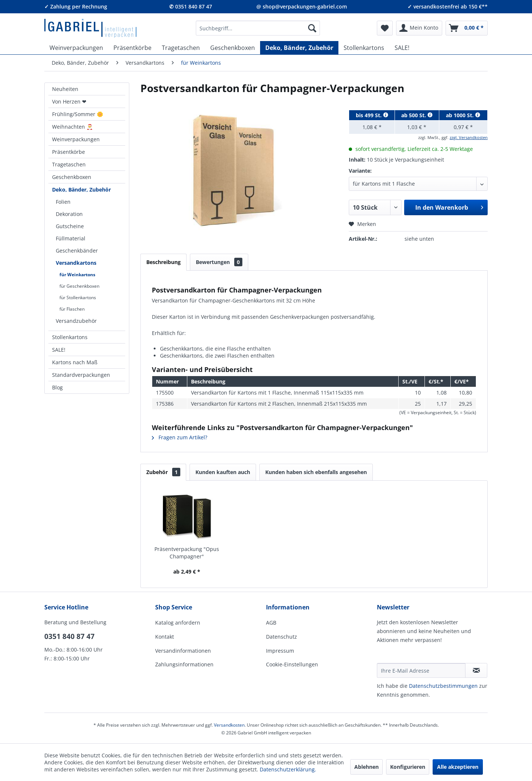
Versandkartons (76, 263)
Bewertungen (219, 262)
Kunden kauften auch (223, 472)
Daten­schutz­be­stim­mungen (443, 686)
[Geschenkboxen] (233, 48)
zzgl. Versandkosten (469, 137)
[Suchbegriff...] (258, 28)
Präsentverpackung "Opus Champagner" (187, 553)
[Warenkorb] (467, 28)
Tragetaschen (69, 164)
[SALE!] (402, 48)
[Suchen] (312, 28)
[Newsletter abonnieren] (476, 670)
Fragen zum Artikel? (180, 437)
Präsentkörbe (69, 152)
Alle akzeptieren (458, 767)
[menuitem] (258, 28)
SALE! (59, 350)
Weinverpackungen (76, 139)
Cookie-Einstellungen (292, 664)
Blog (57, 387)
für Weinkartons (77, 275)
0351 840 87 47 (69, 636)
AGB (271, 623)
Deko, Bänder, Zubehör (81, 190)
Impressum (280, 651)
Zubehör (163, 472)
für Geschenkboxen (79, 286)
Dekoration (69, 214)
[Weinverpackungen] (76, 48)
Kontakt (165, 637)
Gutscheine (70, 226)
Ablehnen (366, 767)
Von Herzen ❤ (69, 102)
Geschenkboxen (72, 177)
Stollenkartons (70, 337)
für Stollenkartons (78, 297)
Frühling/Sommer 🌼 (78, 114)
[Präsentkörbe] (132, 48)
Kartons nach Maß (75, 362)
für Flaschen (72, 309)
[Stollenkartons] (364, 48)
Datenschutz (282, 637)
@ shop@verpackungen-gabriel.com (302, 6)
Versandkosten (229, 725)
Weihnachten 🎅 (72, 127)
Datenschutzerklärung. (288, 769)
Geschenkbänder (77, 251)
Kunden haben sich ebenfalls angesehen (316, 472)
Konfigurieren (408, 767)
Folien (63, 202)
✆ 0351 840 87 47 (191, 6)
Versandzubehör (76, 321)
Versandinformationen (183, 651)
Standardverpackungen (81, 375)
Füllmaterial (71, 238)
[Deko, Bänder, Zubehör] (299, 48)
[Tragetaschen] (181, 48)
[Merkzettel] (385, 28)
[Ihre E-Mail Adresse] (421, 670)
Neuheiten (65, 89)
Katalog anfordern (178, 623)
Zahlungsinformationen (184, 664)
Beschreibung (163, 262)
